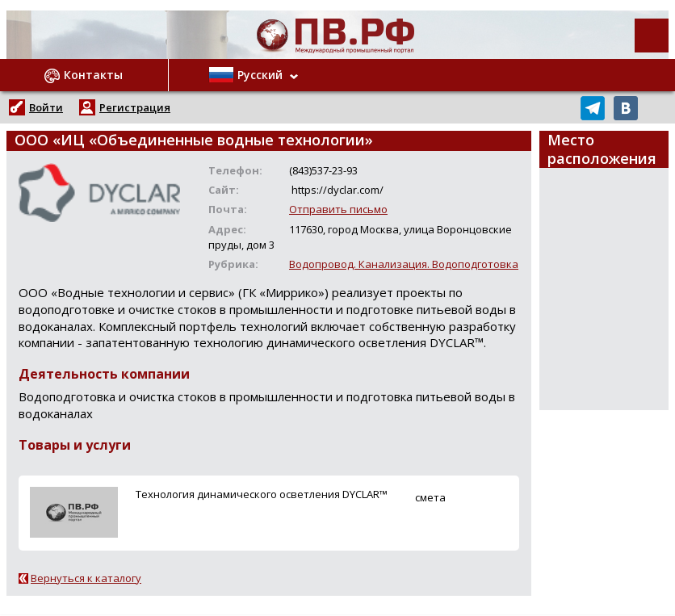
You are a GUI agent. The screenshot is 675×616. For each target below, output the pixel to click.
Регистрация (135, 107)
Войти (46, 107)
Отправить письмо (338, 209)
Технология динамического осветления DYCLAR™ (262, 494)
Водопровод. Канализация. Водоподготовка (404, 264)
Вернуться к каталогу (86, 578)
